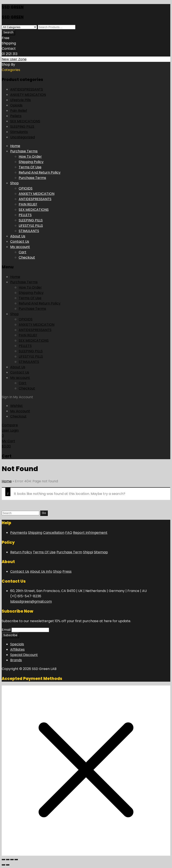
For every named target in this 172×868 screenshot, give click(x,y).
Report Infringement (90, 533)
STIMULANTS (29, 231)
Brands (16, 660)
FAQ (69, 533)
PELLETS (25, 215)
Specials (17, 644)
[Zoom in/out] (3, 860)
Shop (14, 183)
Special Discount (24, 655)
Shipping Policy (31, 162)
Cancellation (54, 533)
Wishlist (16, 406)
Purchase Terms (24, 151)
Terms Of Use (30, 167)
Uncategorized (23, 137)
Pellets (16, 116)
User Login (10, 430)
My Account (20, 411)
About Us (18, 236)
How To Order (30, 156)
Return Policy (21, 552)
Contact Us (20, 241)
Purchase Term (69, 552)
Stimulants (19, 132)
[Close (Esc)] (16, 860)
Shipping (35, 533)
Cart (23, 252)
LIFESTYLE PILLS (31, 226)
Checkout (27, 257)
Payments (19, 533)
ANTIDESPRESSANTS (27, 89)
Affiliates (17, 649)
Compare (10, 425)
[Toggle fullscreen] (8, 860)
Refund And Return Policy (40, 172)
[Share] (12, 860)
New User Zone (14, 59)
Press (67, 571)
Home (15, 146)
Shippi (88, 552)
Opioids (16, 105)
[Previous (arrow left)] (3, 865)
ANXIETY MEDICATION (28, 95)
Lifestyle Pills (20, 100)
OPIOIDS (26, 188)
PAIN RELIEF (28, 204)
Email (6, 630)
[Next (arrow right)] (8, 865)
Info (49, 571)
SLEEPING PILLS (22, 127)
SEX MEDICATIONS (25, 121)
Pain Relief (19, 111)
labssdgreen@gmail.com (31, 601)
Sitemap (101, 552)
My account (20, 247)
